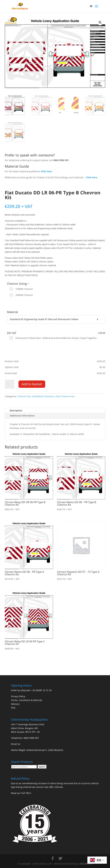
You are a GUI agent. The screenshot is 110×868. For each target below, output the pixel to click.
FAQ (13, 708)
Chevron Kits (24, 396)
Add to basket (32, 384)
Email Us (16, 744)
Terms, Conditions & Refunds (27, 700)
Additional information (22, 416)
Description (16, 410)
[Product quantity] (10, 384)
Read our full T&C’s (21, 793)
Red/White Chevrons (43, 396)
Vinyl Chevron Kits (65, 396)
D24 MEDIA (86, 864)
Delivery (15, 704)
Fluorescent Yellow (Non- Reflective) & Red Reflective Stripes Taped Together (53, 338)
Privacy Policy (18, 696)
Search (42, 767)
